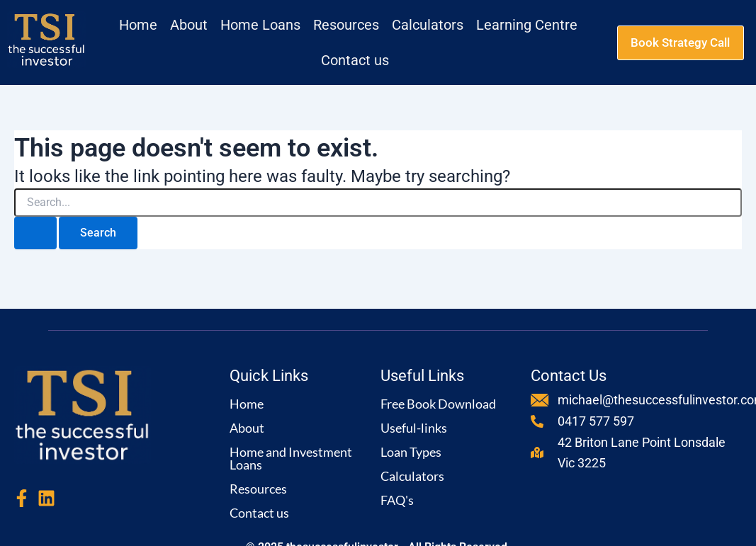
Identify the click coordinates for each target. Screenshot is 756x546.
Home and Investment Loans (291, 458)
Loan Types (411, 452)
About (247, 428)
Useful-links (414, 428)
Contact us (259, 513)
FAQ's (397, 500)
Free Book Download (438, 404)
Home (247, 404)
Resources (258, 489)
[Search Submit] (35, 233)
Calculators (412, 476)
